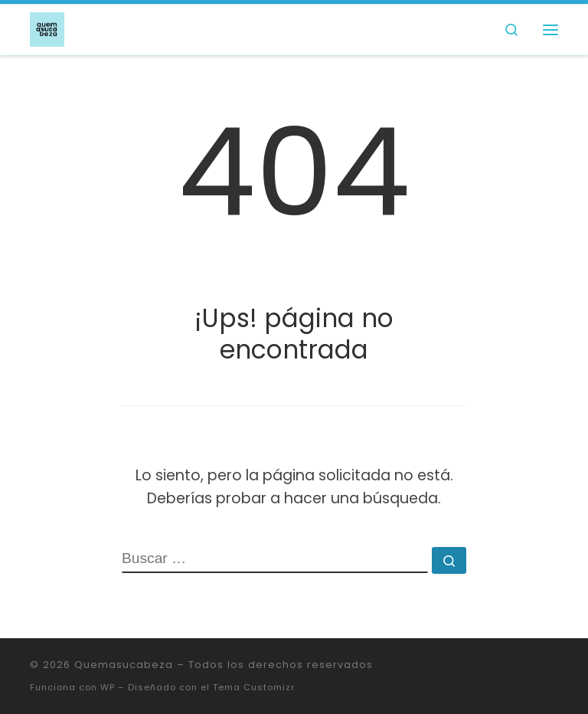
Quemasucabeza (124, 665)
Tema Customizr (254, 687)
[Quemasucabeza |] (47, 28)
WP (108, 687)
